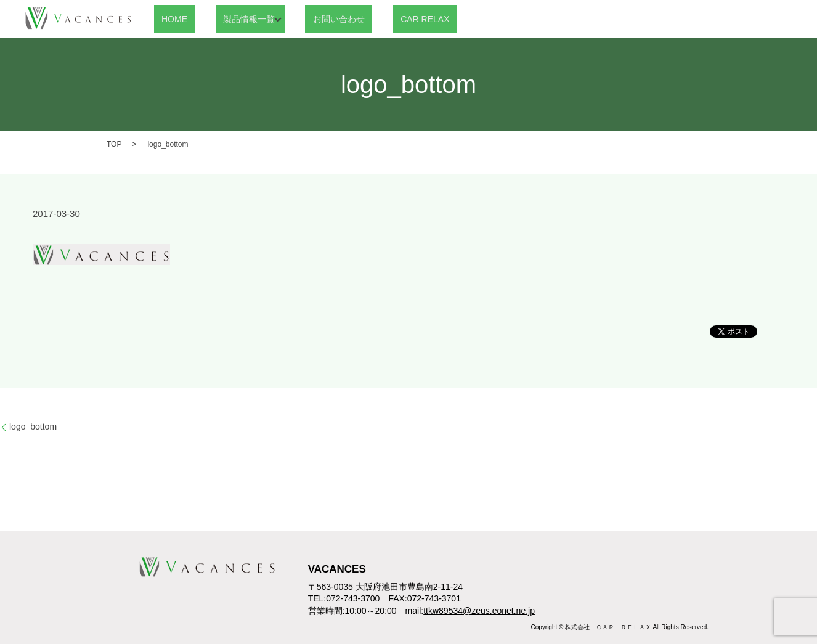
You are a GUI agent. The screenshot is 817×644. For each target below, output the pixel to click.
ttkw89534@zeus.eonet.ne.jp (479, 611)
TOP (114, 144)
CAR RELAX (385, 18)
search (439, 19)
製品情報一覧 (226, 18)
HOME (167, 18)
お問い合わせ (314, 18)
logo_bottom (33, 426)
